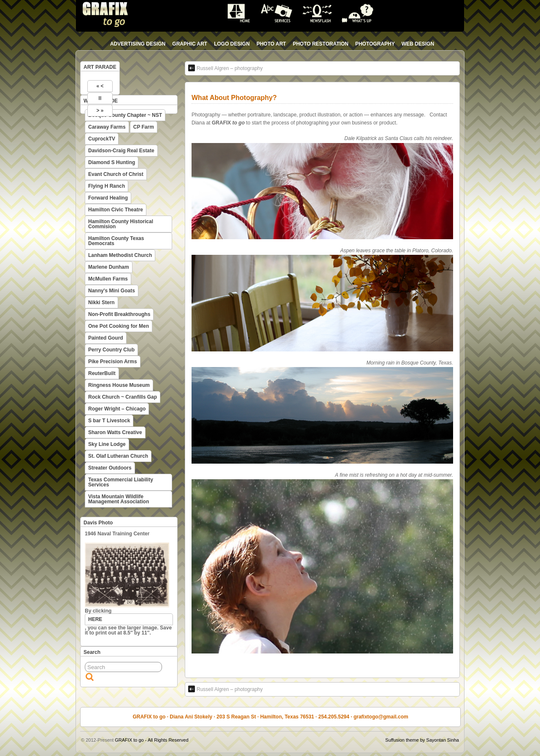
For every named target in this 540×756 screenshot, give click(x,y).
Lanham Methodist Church (120, 255)
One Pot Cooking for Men (119, 326)
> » (100, 111)
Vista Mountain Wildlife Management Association (119, 499)
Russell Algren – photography (225, 68)
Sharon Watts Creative (115, 432)
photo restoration (321, 44)
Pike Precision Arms (113, 362)
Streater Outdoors (110, 468)
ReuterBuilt (102, 373)
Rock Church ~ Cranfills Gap (123, 397)
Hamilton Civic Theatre (116, 210)
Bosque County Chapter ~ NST (125, 115)
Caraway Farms (107, 127)
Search (92, 652)
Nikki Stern (101, 302)
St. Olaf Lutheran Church (118, 456)
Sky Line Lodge (107, 444)
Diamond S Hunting (112, 162)
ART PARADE (100, 67)
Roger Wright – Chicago (117, 409)
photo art (271, 44)
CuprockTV (102, 139)
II (100, 98)
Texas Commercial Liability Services (121, 482)
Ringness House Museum (119, 385)
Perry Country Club (111, 350)
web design (418, 44)
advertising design (138, 44)
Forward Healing (108, 198)
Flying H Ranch (107, 186)
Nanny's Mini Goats (112, 291)
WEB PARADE (101, 101)
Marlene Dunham (109, 267)
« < (100, 86)
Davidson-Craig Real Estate (121, 151)
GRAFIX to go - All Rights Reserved (151, 740)
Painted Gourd (106, 338)
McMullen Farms (108, 279)
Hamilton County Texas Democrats (116, 241)
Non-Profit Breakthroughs (119, 314)
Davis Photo (98, 523)
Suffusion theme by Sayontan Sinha (422, 740)
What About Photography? (234, 98)
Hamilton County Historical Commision (121, 224)
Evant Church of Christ (116, 174)
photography (375, 44)
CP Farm (144, 127)
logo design (232, 44)
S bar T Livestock (109, 421)
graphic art (190, 44)
